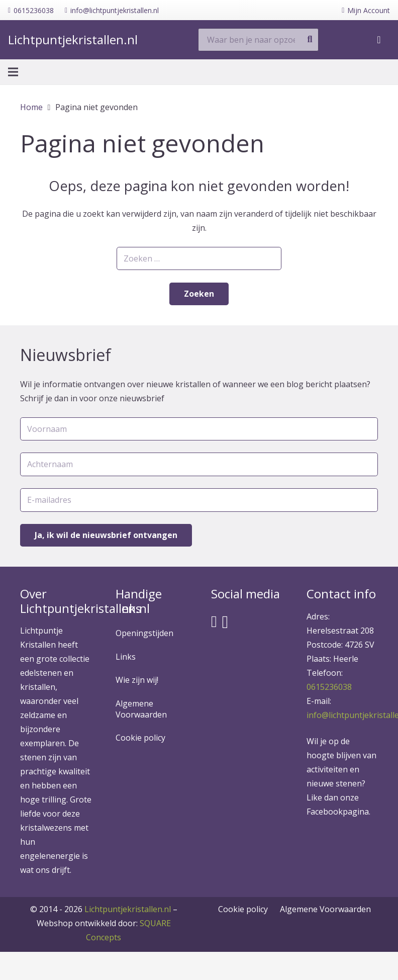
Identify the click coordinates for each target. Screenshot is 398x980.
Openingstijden (144, 633)
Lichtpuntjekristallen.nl (128, 909)
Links (126, 657)
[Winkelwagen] (379, 40)
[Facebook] (214, 621)
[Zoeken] (310, 40)
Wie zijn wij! (137, 680)
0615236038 (329, 687)
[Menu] (13, 73)
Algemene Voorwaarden (141, 709)
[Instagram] (225, 622)
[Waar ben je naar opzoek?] (258, 40)
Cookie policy (140, 738)
